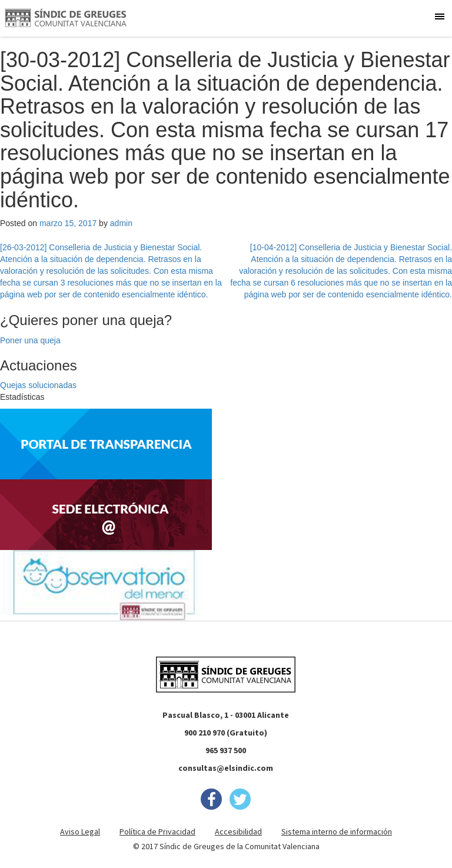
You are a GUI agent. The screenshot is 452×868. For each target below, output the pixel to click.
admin (121, 223)
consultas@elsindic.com (226, 768)
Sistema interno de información (337, 831)
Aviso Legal (80, 831)
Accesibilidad (238, 831)
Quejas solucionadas (38, 385)
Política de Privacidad (157, 831)
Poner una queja (30, 340)
